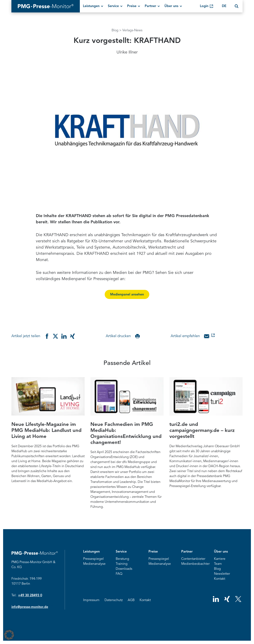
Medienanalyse (94, 564)
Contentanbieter (193, 559)
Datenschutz (114, 600)
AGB (131, 600)
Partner (150, 6)
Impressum (91, 600)
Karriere (220, 559)
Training (122, 564)
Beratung (122, 559)
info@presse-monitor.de (30, 607)
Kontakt (220, 579)
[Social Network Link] (216, 601)
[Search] (237, 6)
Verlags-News (132, 30)
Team (218, 564)
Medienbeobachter (195, 564)
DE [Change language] (224, 6)
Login (204, 6)
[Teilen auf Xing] (72, 336)
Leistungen (91, 6)
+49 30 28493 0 (30, 595)
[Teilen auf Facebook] (47, 336)
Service (113, 6)
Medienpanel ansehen (127, 295)
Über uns (171, 6)
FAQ (119, 574)
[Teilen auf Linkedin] (64, 336)
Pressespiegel (93, 559)
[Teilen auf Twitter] (55, 336)
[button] (9, 635)
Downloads (124, 569)
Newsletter (222, 574)
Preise (132, 6)
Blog (115, 30)
